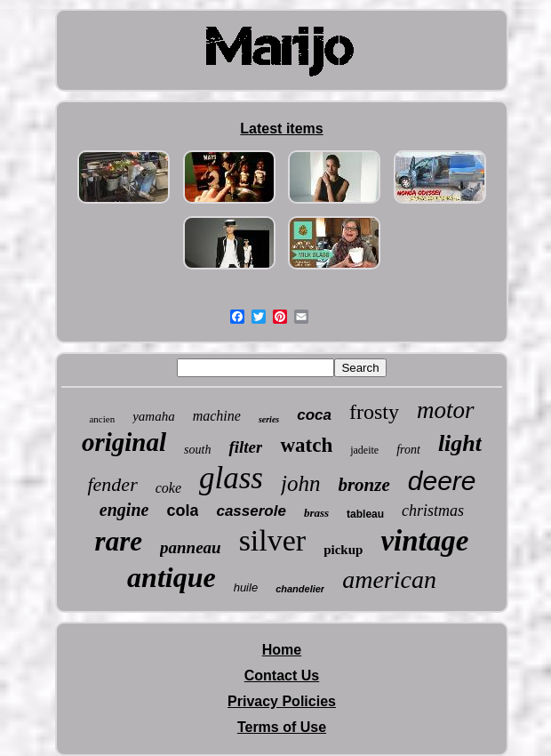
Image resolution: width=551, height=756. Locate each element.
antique (172, 577)
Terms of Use (282, 727)
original (124, 442)
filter (245, 447)
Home (282, 650)
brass (316, 513)
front (408, 450)
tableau (365, 514)
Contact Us (282, 676)
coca (314, 415)
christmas (433, 511)
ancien (102, 419)
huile (246, 587)
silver (273, 540)
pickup (343, 550)
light (460, 443)
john (300, 483)
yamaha (154, 416)
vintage (424, 541)
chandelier (300, 589)
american (389, 579)
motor (446, 410)
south (197, 450)
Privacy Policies (282, 701)
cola (182, 511)
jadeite (364, 450)
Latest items (281, 129)
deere (442, 481)
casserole (251, 511)
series (269, 419)
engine (124, 510)
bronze (363, 485)
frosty (374, 412)
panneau (191, 547)
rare (119, 541)
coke (168, 488)
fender (112, 484)
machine (217, 416)
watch (306, 445)
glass (231, 478)
